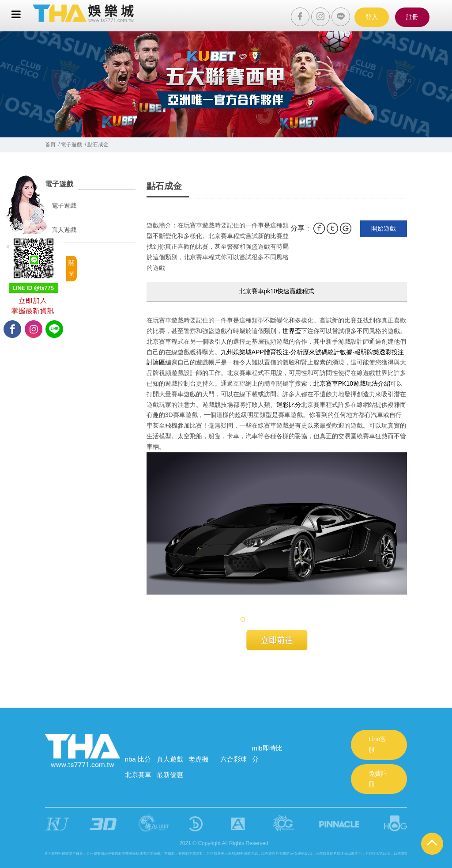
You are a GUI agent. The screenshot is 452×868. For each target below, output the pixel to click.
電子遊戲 (64, 205)
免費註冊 (378, 779)
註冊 (412, 17)
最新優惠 (170, 775)
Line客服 (377, 744)
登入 (372, 17)
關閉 (72, 268)
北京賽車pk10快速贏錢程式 (277, 291)
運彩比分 (289, 405)
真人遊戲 (64, 230)
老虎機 (198, 759)
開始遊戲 (384, 228)
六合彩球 (234, 759)
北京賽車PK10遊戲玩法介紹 (352, 383)
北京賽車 (138, 775)
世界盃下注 (298, 331)
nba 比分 (138, 759)
